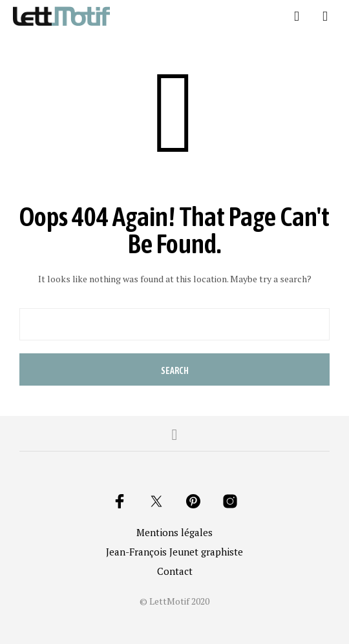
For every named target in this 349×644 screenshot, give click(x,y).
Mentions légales (174, 532)
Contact (175, 571)
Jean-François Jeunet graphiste (174, 552)
